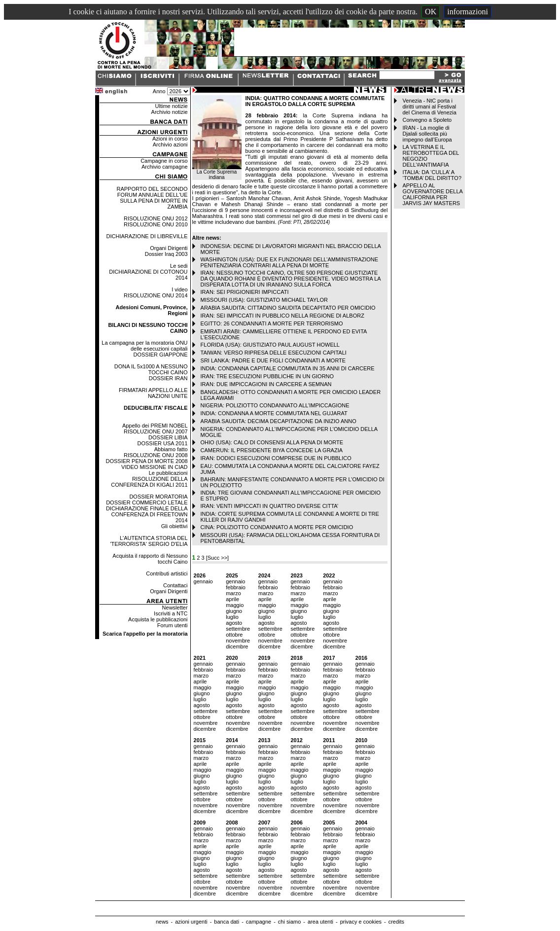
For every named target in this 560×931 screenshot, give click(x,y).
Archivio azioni (170, 144)
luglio (232, 617)
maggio (235, 605)
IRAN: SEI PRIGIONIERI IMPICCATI (245, 292)
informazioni (468, 12)
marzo (233, 593)
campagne (259, 922)
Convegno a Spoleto (427, 120)
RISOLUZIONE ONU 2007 (156, 431)
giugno (234, 611)
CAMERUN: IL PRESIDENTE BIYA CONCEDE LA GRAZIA (272, 450)
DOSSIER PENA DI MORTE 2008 (146, 461)
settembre (238, 629)
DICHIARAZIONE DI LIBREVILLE (147, 236)
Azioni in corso (170, 139)
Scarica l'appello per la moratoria (145, 634)
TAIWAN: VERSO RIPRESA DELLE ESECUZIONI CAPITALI (274, 353)
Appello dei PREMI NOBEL (155, 426)
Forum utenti (173, 625)
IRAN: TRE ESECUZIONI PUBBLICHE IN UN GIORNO (267, 376)
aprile (232, 599)
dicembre (237, 646)
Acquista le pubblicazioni (158, 619)
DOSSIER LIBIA (168, 437)
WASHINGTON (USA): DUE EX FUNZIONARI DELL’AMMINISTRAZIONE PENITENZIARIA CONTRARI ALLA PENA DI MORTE (290, 262)
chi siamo (289, 922)
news (162, 922)
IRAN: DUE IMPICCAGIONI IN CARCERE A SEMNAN (266, 384)
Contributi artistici (167, 573)
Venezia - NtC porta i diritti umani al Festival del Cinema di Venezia (429, 107)
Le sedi (179, 266)
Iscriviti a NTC (171, 613)
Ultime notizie (172, 106)
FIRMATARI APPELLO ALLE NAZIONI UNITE (153, 393)
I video (179, 289)
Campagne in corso (164, 161)
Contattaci (175, 585)
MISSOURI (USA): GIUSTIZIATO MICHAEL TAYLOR (264, 300)
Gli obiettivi (175, 526)
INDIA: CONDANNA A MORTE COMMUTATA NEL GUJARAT (274, 413)
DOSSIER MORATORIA (158, 497)
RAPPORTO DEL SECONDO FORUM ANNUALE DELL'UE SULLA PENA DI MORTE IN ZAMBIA (152, 198)
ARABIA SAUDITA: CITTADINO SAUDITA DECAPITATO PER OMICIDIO (288, 308)
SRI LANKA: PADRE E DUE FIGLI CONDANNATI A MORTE (273, 360)
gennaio (203, 581)
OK (431, 12)
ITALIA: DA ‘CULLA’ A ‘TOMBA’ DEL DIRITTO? (432, 175)
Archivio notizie (170, 112)
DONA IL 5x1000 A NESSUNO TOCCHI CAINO (151, 369)
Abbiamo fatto (171, 449)
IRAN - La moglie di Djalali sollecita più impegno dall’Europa (427, 134)
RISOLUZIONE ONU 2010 (156, 224)
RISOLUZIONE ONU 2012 (156, 218)
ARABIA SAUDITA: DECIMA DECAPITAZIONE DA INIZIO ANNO (279, 421)
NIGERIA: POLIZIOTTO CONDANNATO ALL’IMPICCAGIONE (275, 405)
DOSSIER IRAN (168, 378)
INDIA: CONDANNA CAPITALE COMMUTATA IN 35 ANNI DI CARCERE (288, 368)
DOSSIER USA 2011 (162, 443)
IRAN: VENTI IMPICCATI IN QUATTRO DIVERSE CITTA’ (270, 506)
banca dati (227, 922)
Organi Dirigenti (169, 248)
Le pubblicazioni (168, 473)
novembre (238, 641)
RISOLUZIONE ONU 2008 (156, 455)
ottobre (234, 635)
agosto (234, 623)
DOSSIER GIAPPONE (161, 355)
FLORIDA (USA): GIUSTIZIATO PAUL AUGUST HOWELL (270, 345)
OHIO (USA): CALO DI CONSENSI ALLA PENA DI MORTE (272, 442)
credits (396, 922)
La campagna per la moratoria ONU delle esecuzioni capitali (144, 346)
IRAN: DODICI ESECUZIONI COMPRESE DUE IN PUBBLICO (276, 458)
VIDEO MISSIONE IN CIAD (154, 467)
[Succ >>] (217, 558)
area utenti (320, 922)
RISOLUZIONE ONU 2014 (156, 295)
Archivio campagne (165, 167)
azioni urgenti (191, 922)
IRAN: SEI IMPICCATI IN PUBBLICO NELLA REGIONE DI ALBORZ (282, 316)
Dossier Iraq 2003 (166, 254)
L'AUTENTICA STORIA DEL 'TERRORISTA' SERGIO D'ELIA (149, 541)
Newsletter (175, 608)
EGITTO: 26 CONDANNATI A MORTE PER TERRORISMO (272, 323)
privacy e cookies (361, 922)
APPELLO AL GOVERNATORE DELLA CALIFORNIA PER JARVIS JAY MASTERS (432, 194)
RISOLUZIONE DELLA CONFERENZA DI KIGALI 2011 (149, 482)
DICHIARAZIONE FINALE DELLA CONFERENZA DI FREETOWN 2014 (147, 514)
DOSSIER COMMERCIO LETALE (147, 502)
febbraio (236, 587)
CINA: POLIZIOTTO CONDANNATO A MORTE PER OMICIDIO (277, 527)
